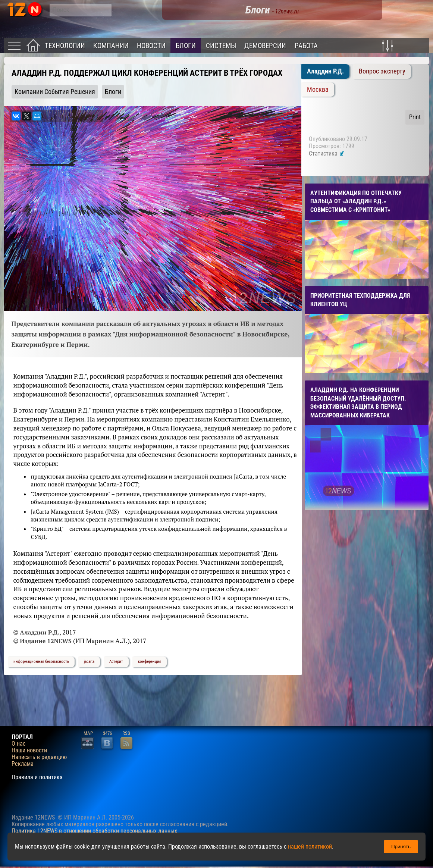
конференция (150, 662)
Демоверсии (265, 46)
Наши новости (29, 751)
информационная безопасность (41, 662)
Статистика (327, 153)
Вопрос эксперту (382, 71)
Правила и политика (37, 777)
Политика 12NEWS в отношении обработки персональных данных (94, 831)
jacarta (89, 662)
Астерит (116, 662)
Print (415, 117)
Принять (401, 847)
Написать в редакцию (39, 757)
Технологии (65, 46)
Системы (221, 46)
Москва (318, 90)
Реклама (23, 764)
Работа (306, 46)
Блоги (186, 46)
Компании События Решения (55, 92)
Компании (111, 46)
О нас (18, 744)
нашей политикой (310, 847)
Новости (151, 46)
